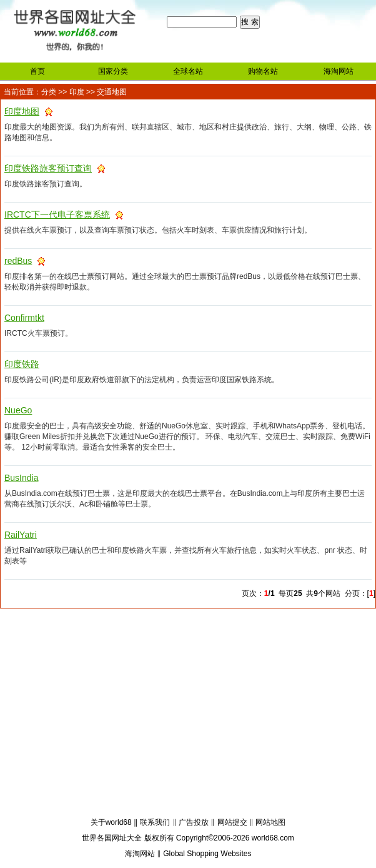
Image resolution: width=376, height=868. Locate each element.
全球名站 (188, 71)
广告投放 (194, 822)
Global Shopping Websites (207, 854)
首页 (37, 71)
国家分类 (113, 71)
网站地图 (270, 822)
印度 (77, 92)
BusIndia (21, 478)
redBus (18, 261)
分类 (49, 92)
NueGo (18, 410)
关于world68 (111, 822)
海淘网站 (339, 71)
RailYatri (21, 535)
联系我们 (155, 822)
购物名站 (263, 71)
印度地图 (22, 111)
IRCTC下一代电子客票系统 (57, 214)
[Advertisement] (188, 715)
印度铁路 (22, 364)
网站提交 (232, 822)
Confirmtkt (24, 318)
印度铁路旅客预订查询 (48, 168)
